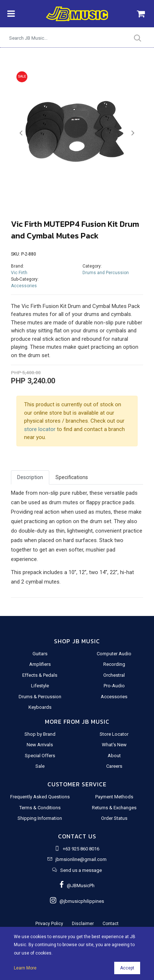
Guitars (40, 654)
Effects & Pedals (40, 675)
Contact (111, 924)
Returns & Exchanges (114, 808)
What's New (114, 745)
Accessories (24, 286)
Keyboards (40, 707)
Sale (40, 766)
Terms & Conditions (40, 808)
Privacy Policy (49, 924)
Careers (114, 766)
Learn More (25, 968)
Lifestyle (40, 686)
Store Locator (114, 734)
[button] (21, 133)
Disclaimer (83, 924)
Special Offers (40, 756)
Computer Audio (114, 654)
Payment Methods (114, 797)
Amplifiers (40, 664)
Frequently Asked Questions (40, 797)
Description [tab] (30, 477)
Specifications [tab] (72, 477)
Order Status (114, 818)
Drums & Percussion (40, 697)
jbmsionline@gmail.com (81, 859)
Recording (114, 664)
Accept (127, 968)
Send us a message (81, 870)
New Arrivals (40, 745)
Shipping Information (40, 818)
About (114, 756)
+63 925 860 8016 (81, 849)
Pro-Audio (114, 686)
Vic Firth (19, 273)
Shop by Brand (40, 734)
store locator (40, 429)
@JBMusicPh (77, 886)
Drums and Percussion (106, 273)
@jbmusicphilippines (77, 901)
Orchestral (114, 675)
